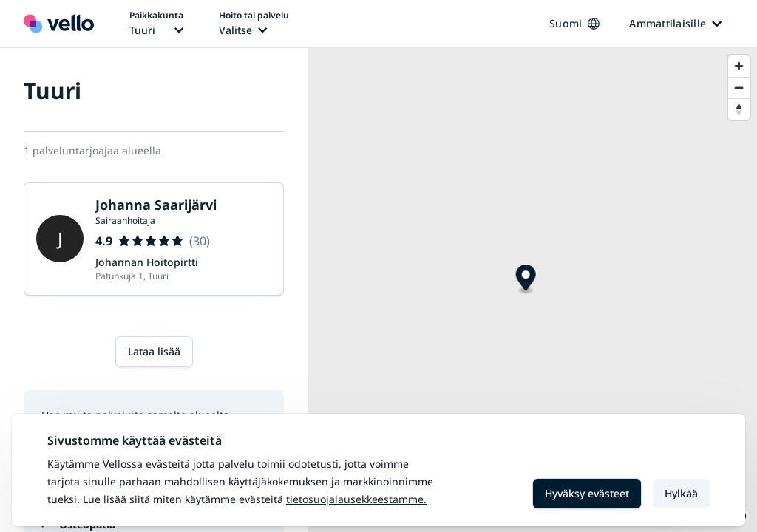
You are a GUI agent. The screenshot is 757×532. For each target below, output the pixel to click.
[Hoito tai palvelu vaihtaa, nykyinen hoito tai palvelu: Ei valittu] (254, 24)
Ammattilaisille (675, 23)
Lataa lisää (154, 351)
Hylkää (681, 493)
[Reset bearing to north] (739, 109)
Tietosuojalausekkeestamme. (356, 499)
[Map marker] (526, 280)
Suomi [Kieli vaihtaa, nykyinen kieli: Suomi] (574, 23)
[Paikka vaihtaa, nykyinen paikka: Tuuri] (156, 24)
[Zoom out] (739, 88)
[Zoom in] (739, 66)
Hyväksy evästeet (587, 493)
